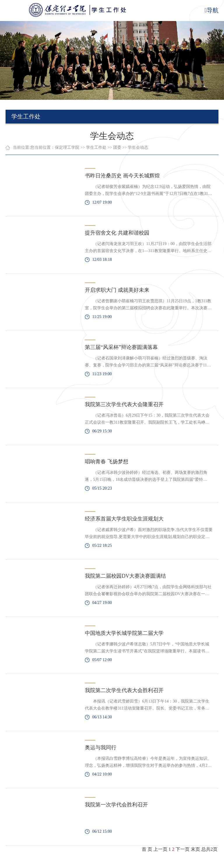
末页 (195, 849)
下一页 (183, 849)
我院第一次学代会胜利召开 (116, 805)
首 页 (147, 849)
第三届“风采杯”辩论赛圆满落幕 (121, 347)
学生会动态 (138, 147)
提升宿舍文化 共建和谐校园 (117, 233)
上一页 (160, 849)
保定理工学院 (67, 147)
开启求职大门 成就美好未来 (117, 290)
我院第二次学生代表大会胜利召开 (124, 690)
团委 (117, 147)
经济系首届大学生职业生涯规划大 (124, 519)
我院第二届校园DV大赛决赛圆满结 (125, 576)
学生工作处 (96, 147)
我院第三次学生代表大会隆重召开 (124, 404)
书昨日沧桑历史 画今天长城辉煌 (122, 176)
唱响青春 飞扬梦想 (107, 462)
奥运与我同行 (101, 748)
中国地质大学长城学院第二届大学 (124, 633)
